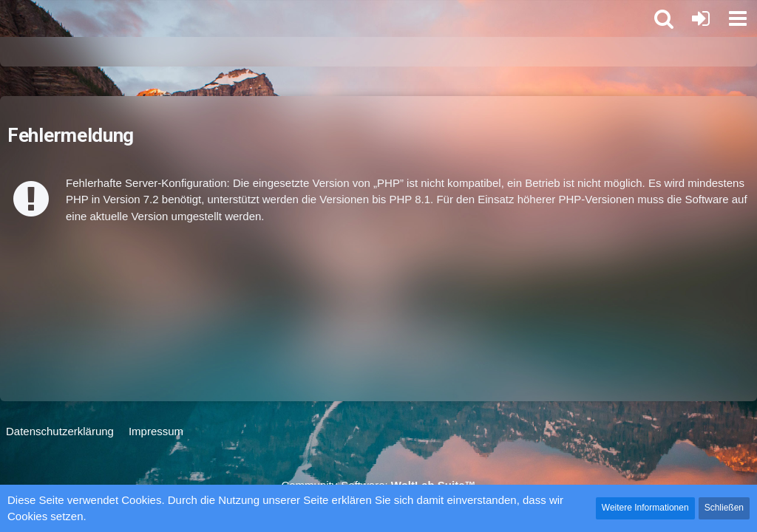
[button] (738, 18)
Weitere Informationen (645, 508)
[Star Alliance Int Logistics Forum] (7, 18)
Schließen (724, 508)
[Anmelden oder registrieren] (701, 18)
